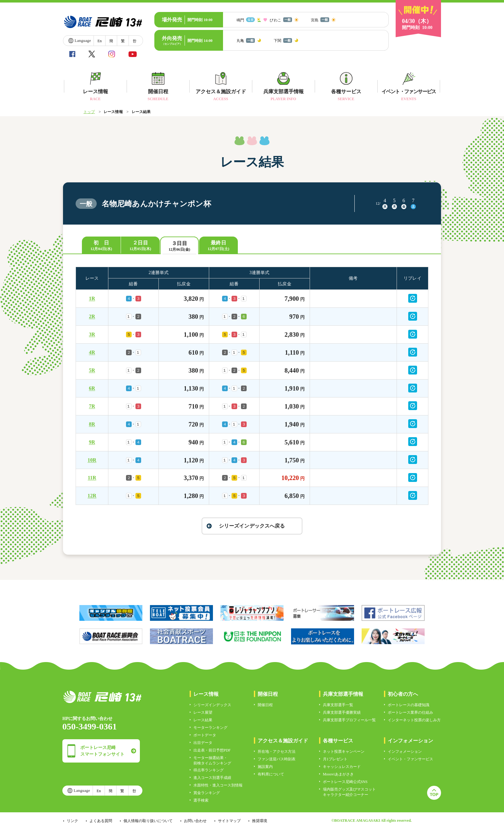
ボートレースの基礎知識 (409, 705)
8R (92, 424)
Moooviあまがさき (338, 774)
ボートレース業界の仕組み (410, 712)
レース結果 (203, 720)
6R (92, 388)
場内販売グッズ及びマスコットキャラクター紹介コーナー (349, 792)
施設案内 (265, 767)
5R (92, 370)
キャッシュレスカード (342, 767)
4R (92, 352)
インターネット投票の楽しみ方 (414, 720)
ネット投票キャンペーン (344, 752)
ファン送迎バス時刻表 (277, 759)
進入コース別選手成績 (212, 778)
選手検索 (201, 800)
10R (92, 460)
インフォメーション (405, 752)
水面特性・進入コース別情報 (218, 785)
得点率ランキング (209, 770)
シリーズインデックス (212, 705)
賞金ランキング (207, 793)
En (99, 41)
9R (92, 442)
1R (92, 298)
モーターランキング (210, 728)
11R (92, 478)
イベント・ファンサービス (410, 759)
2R (92, 316)
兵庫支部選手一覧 (338, 705)
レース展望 (203, 712)
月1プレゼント (335, 759)
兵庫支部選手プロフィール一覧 (349, 720)
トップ (89, 112)
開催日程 (265, 705)
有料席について (271, 774)
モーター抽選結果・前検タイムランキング (212, 760)
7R (92, 406)
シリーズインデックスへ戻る (252, 526)
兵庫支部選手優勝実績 (342, 712)
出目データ (203, 743)
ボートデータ (205, 735)
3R (92, 334)
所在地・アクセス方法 (277, 752)
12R (92, 496)
